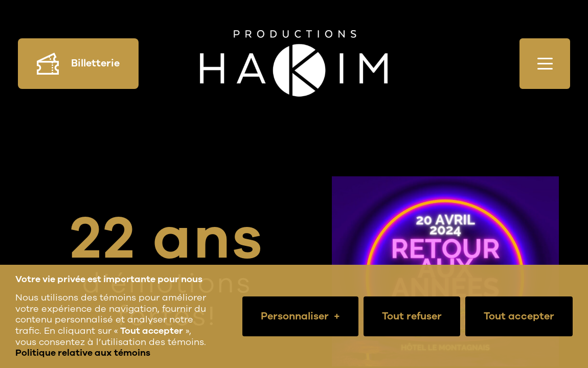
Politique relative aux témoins (83, 353)
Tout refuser (412, 316)
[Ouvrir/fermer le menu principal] (545, 64)
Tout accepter (519, 316)
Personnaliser (300, 316)
